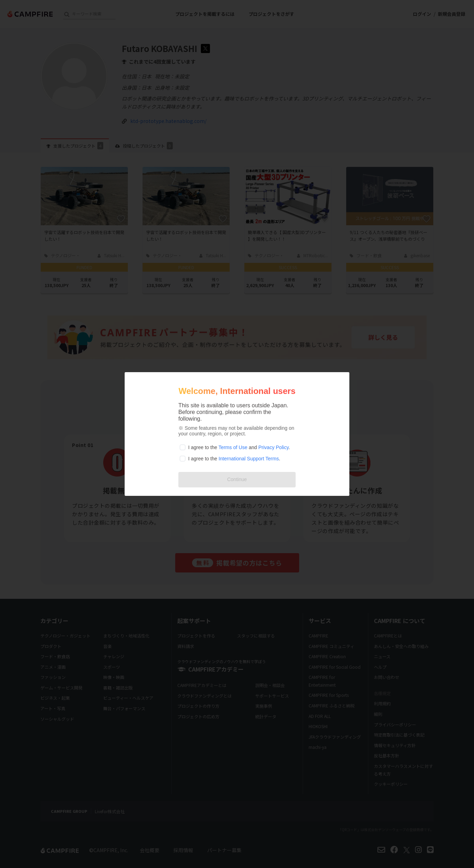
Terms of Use (233, 447)
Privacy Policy (274, 447)
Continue (237, 479)
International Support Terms (249, 459)
